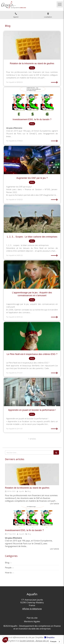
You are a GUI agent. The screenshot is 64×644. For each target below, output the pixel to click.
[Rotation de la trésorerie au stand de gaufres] (32, 45)
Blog (7, 563)
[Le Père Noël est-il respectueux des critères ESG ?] (32, 336)
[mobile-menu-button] (60, 4)
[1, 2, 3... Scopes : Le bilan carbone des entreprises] (32, 219)
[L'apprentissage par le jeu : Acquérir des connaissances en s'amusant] (32, 275)
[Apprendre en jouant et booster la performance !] (32, 392)
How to (8, 573)
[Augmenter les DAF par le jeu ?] (32, 160)
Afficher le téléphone (32, 609)
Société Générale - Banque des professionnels (39, 641)
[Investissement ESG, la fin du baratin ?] (32, 101)
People (8, 568)
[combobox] (55, 642)
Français (53, 641)
